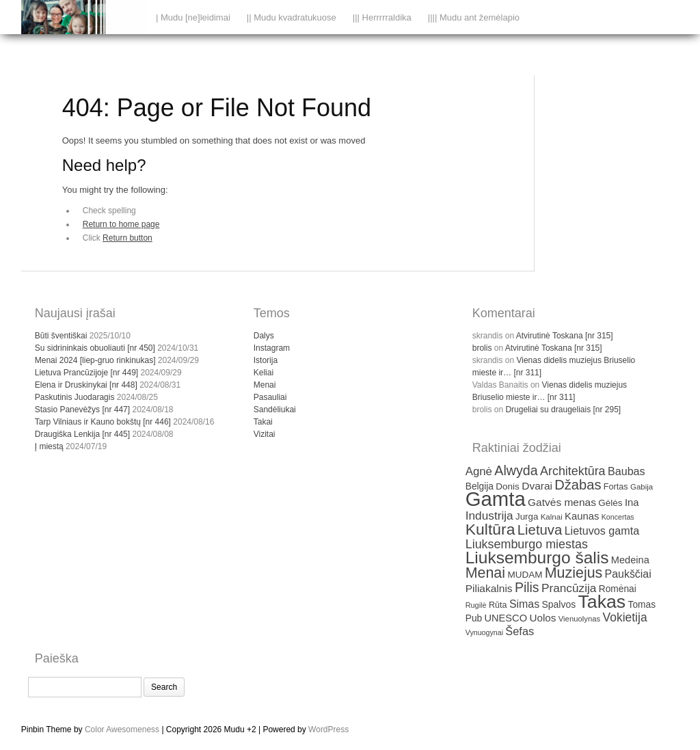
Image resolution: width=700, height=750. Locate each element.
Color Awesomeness (122, 729)
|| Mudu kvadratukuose (292, 17)
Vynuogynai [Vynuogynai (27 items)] (484, 632)
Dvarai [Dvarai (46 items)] (537, 486)
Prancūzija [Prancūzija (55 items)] (569, 588)
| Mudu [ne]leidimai (193, 17)
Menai (265, 385)
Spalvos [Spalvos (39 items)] (559, 604)
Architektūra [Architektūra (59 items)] (573, 471)
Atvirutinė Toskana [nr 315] (565, 336)
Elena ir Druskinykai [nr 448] (86, 385)
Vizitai (265, 434)
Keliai (264, 373)
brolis (482, 348)
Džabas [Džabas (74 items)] (578, 485)
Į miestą (49, 446)
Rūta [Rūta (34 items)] (498, 605)
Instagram (272, 348)
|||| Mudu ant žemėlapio (474, 17)
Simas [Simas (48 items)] (524, 604)
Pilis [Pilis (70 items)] (527, 587)
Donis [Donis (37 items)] (508, 486)
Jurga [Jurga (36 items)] (527, 517)
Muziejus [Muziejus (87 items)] (574, 573)
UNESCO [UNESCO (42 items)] (506, 618)
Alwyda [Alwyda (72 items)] (516, 470)
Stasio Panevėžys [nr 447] (82, 410)
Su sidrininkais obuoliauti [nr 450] (95, 348)
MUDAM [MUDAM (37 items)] (525, 575)
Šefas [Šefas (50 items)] (520, 631)
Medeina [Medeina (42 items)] (630, 560)
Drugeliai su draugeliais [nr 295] (563, 410)
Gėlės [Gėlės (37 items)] (610, 503)
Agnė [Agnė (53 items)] (479, 471)
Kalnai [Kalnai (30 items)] (552, 517)
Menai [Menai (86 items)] (485, 573)
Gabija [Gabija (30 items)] (642, 487)
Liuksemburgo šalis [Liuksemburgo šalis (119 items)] (537, 558)
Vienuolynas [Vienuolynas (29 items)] (579, 619)
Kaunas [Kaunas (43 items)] (582, 516)
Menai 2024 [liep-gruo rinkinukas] (95, 360)
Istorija (266, 360)
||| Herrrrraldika (382, 17)
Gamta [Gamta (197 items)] (496, 499)
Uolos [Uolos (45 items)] (542, 618)
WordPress (328, 729)
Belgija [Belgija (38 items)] (480, 486)
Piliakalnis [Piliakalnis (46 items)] (489, 588)
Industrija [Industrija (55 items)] (489, 515)
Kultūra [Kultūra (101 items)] (490, 529)
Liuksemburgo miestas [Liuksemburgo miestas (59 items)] (527, 544)
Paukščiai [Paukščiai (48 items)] (628, 574)
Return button (127, 238)
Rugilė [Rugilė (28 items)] (476, 605)
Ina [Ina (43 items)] (632, 503)
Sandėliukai (275, 410)
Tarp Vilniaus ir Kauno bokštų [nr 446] (103, 422)
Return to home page (121, 224)
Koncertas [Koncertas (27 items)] (618, 517)
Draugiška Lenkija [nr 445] (82, 434)
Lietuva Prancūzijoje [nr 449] (86, 373)
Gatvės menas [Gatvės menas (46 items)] (562, 502)
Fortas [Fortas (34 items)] (616, 487)
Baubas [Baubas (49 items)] (627, 471)
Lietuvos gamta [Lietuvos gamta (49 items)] (602, 531)
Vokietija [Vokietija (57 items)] (625, 617)
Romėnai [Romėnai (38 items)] (618, 589)
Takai (263, 422)
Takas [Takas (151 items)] (602, 602)
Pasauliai (270, 397)
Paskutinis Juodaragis (75, 397)
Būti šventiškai (61, 336)
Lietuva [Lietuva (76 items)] (540, 530)
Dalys (264, 336)
